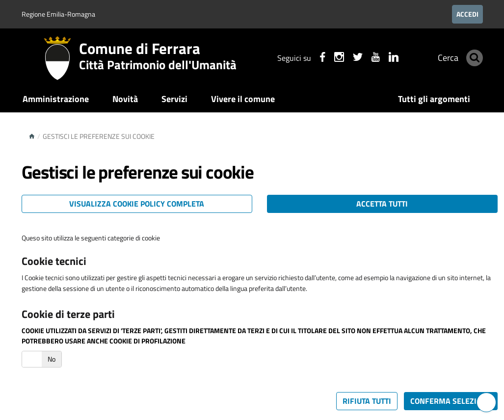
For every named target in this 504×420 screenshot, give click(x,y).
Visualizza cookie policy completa (137, 204)
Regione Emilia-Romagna (58, 14)
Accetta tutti (382, 204)
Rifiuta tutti (367, 401)
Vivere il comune (243, 99)
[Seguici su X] (351, 58)
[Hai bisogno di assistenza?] (486, 402)
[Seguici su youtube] (369, 58)
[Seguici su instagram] (332, 58)
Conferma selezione (451, 401)
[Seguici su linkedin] (387, 58)
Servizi (174, 99)
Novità (125, 99)
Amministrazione (56, 99)
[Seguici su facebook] (316, 58)
